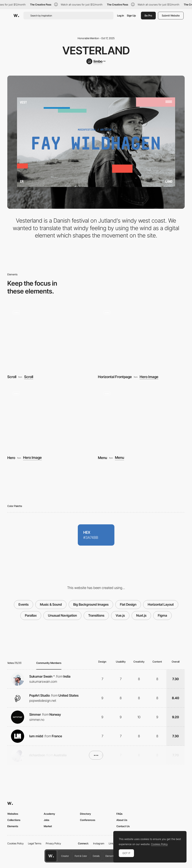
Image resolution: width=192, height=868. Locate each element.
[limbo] (96, 61)
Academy (49, 814)
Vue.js (120, 615)
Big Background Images (91, 604)
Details (96, 856)
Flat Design (128, 604)
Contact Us (123, 826)
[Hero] (51, 418)
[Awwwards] (16, 16)
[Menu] (141, 418)
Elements (110, 856)
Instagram (99, 843)
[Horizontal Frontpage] (141, 337)
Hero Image (149, 377)
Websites (13, 814)
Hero (11, 458)
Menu (102, 458)
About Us (122, 820)
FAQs (119, 814)
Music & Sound (51, 604)
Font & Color (81, 856)
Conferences (88, 820)
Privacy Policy (53, 843)
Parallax (31, 615)
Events (24, 604)
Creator (65, 856)
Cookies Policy (15, 843)
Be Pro (148, 15)
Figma (162, 615)
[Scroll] (51, 337)
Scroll (12, 377)
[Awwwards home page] (51, 856)
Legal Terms (35, 843)
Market (48, 826)
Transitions (96, 615)
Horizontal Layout (161, 604)
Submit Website (171, 15)
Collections (14, 820)
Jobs (46, 820)
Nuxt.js (141, 615)
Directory (85, 814)
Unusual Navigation (62, 615)
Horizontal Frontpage (115, 377)
